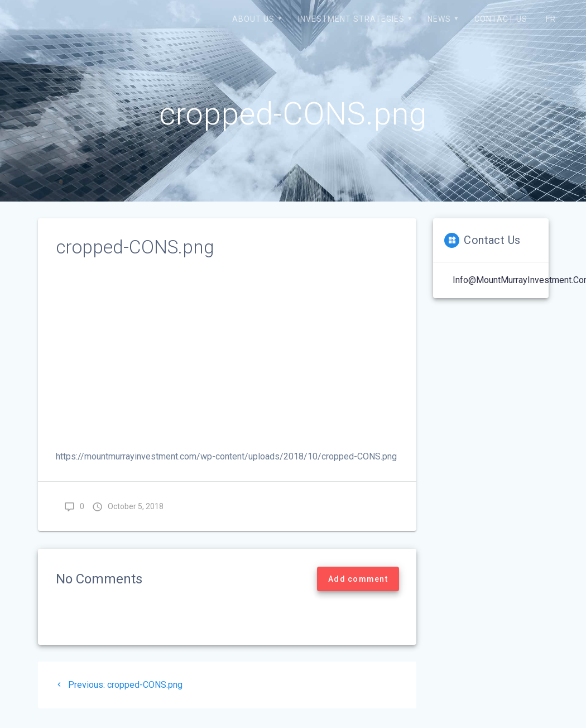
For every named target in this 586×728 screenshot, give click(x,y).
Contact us (501, 19)
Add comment (358, 579)
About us (253, 19)
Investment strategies (351, 19)
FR (551, 19)
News (439, 19)
